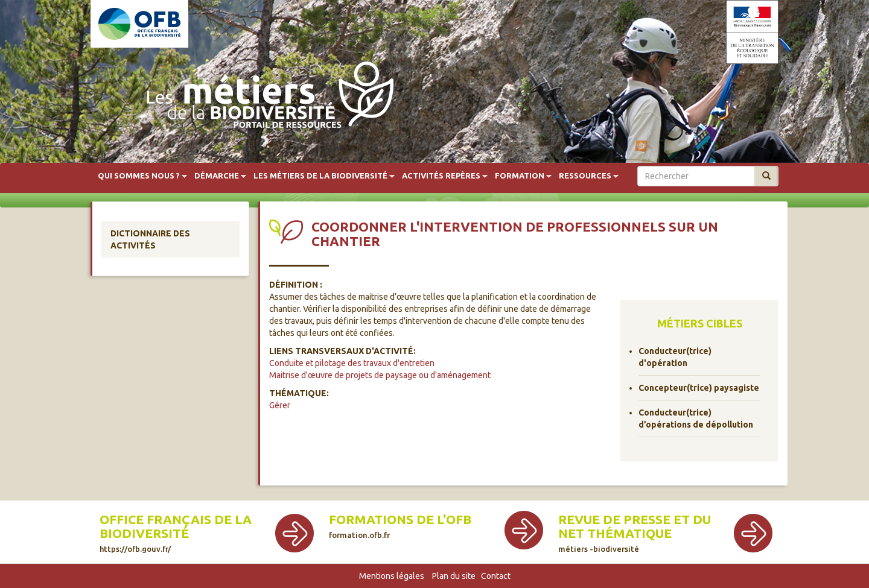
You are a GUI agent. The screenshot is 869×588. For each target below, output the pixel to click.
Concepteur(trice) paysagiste (699, 388)
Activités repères (441, 176)
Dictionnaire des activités (150, 239)
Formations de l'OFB (400, 526)
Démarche (217, 176)
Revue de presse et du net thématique (635, 533)
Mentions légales (392, 576)
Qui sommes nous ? (139, 176)
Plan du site (454, 576)
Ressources (585, 176)
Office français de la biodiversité (176, 533)
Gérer (280, 405)
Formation (520, 176)
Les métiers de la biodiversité (320, 176)
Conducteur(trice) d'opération (675, 357)
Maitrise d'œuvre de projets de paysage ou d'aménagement (380, 375)
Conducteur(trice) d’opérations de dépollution (696, 419)
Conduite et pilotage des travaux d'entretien (352, 363)
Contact (496, 576)
